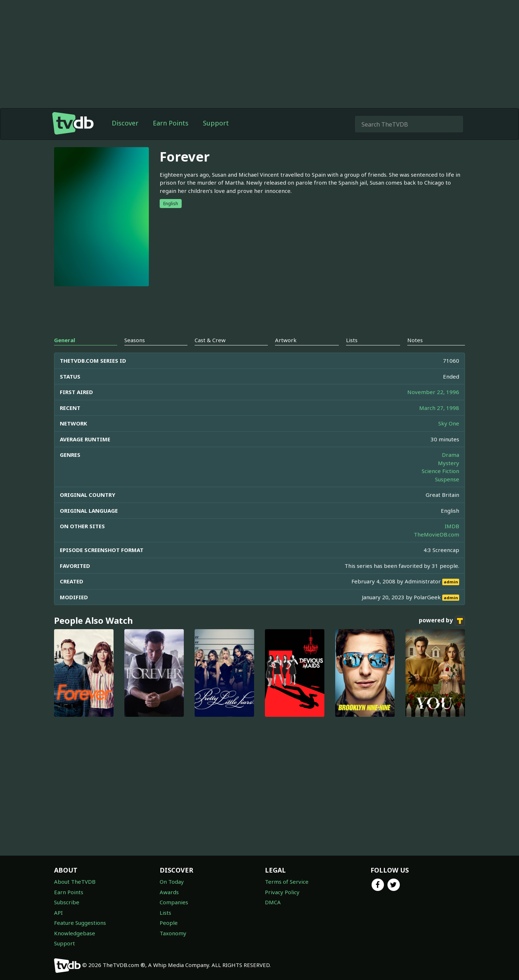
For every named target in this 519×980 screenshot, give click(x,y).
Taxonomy (173, 933)
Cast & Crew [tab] (210, 340)
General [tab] (65, 340)
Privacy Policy (282, 892)
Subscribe (67, 902)
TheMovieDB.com (436, 534)
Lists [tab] (352, 340)
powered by (442, 621)
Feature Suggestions (80, 923)
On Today (172, 882)
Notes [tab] (415, 340)
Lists (165, 913)
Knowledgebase (75, 933)
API (58, 913)
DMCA (273, 902)
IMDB (452, 526)
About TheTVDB (75, 882)
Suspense (447, 479)
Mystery (449, 463)
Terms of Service (287, 882)
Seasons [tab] (135, 340)
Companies (174, 902)
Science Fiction (440, 471)
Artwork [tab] (286, 340)
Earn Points (171, 123)
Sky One (449, 423)
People (169, 923)
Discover (125, 123)
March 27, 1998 (439, 408)
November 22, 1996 (433, 392)
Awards (169, 892)
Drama (451, 455)
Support (216, 123)
